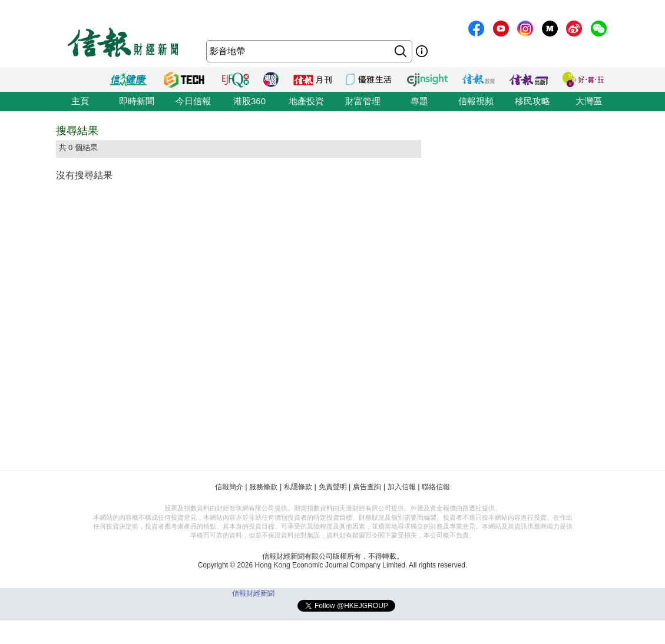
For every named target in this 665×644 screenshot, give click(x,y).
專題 (419, 101)
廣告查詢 (367, 487)
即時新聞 (137, 101)
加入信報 (402, 487)
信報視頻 (476, 101)
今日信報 (193, 101)
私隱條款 (298, 487)
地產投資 (306, 101)
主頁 (80, 101)
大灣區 (589, 101)
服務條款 (263, 487)
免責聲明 (333, 487)
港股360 (249, 101)
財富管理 (363, 101)
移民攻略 (532, 101)
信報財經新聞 (253, 593)
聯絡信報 (436, 487)
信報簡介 (229, 487)
